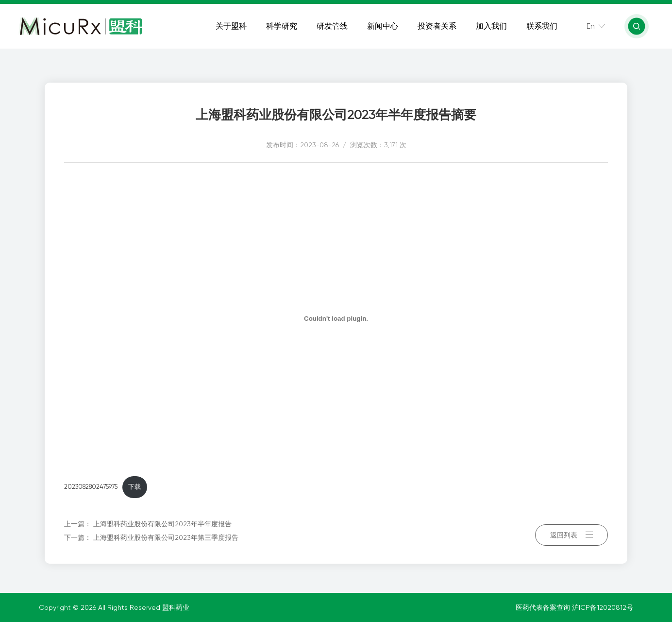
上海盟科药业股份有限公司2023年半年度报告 (162, 524)
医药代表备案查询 (544, 607)
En (592, 29)
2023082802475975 (91, 487)
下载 (134, 487)
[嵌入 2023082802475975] (336, 318)
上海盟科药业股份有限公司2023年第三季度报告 (166, 537)
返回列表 (571, 531)
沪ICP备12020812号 (603, 607)
